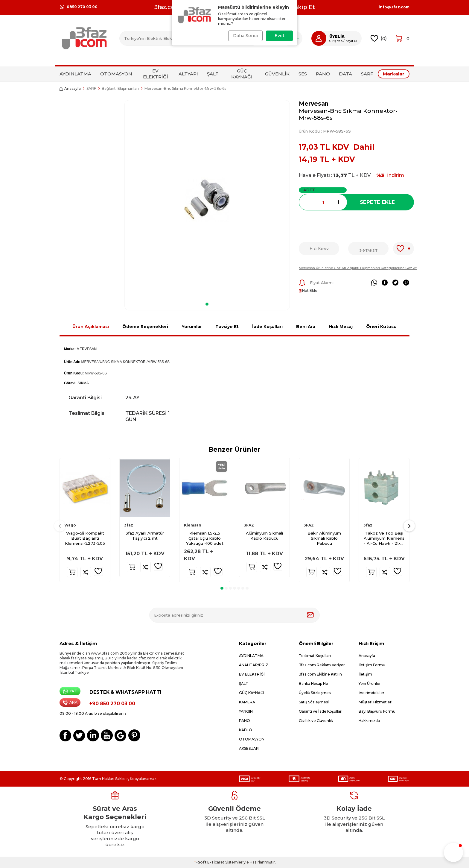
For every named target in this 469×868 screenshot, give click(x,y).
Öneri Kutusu (381, 327)
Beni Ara (306, 327)
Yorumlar (192, 327)
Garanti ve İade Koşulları (321, 711)
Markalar (394, 74)
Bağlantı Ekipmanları (120, 88)
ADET (309, 190)
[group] (207, 199)
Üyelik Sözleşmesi (315, 693)
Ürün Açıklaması (91, 327)
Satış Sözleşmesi (314, 702)
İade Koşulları (267, 327)
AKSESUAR (249, 748)
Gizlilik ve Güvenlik (316, 721)
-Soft (200, 862)
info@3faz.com (394, 7)
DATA (345, 74)
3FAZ (249, 525)
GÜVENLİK (277, 74)
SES (303, 74)
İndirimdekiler (371, 693)
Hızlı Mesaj (341, 327)
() (379, 38)
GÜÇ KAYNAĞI (242, 74)
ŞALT (213, 74)
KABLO (246, 730)
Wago (70, 525)
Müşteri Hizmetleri (376, 702)
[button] (207, 304)
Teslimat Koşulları (315, 656)
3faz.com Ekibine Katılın (320, 674)
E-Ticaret (216, 862)
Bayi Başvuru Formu (377, 711)
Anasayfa (70, 88)
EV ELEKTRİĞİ (156, 74)
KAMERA (247, 702)
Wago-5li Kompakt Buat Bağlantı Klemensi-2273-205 (85, 538)
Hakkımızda (369, 721)
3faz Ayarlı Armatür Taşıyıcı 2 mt (145, 536)
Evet (280, 36)
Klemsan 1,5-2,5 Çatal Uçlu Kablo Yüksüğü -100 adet (205, 538)
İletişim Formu (372, 665)
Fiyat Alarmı (316, 283)
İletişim (365, 674)
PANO (323, 74)
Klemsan (193, 525)
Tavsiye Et (227, 327)
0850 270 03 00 (79, 7)
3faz (129, 525)
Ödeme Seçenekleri (145, 327)
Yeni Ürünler (370, 683)
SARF (367, 74)
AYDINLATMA (75, 74)
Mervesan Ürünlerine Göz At (322, 268)
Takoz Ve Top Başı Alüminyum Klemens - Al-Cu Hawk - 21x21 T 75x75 (384, 538)
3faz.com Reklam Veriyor (322, 665)
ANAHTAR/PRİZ (254, 665)
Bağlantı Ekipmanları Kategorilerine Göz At (381, 268)
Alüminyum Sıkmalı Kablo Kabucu (264, 536)
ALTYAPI (188, 74)
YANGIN (246, 711)
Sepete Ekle (377, 202)
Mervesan (314, 104)
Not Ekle (308, 290)
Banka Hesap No (313, 683)
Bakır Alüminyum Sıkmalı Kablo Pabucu (324, 538)
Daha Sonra (244, 36)
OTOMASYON (116, 74)
